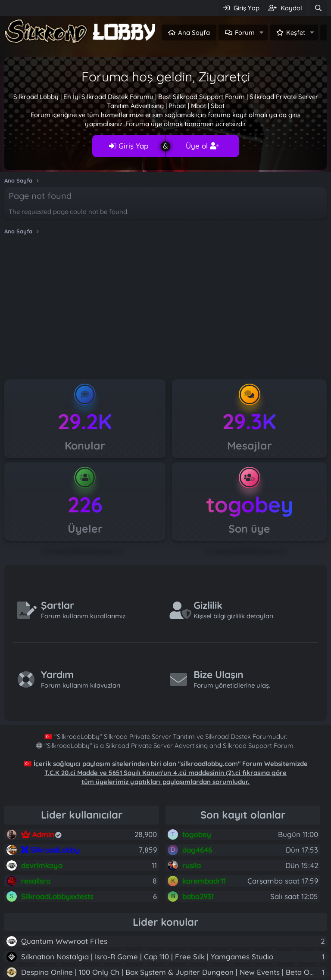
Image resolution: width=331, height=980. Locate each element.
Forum (245, 33)
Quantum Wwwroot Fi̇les (64, 941)
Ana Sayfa (194, 33)
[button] (262, 33)
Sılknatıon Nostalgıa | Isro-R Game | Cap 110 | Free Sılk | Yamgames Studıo (147, 957)
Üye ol (202, 146)
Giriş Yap (129, 146)
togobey (250, 504)
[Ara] (318, 8)
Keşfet (296, 33)
